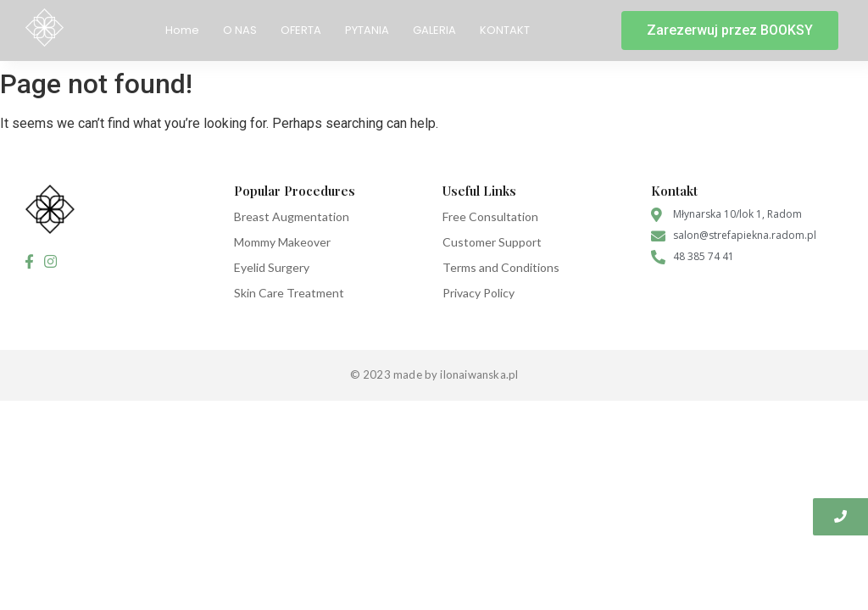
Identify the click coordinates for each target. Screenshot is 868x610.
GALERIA (434, 30)
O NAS (240, 30)
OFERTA (301, 30)
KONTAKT (505, 30)
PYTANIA (367, 30)
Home (182, 30)
